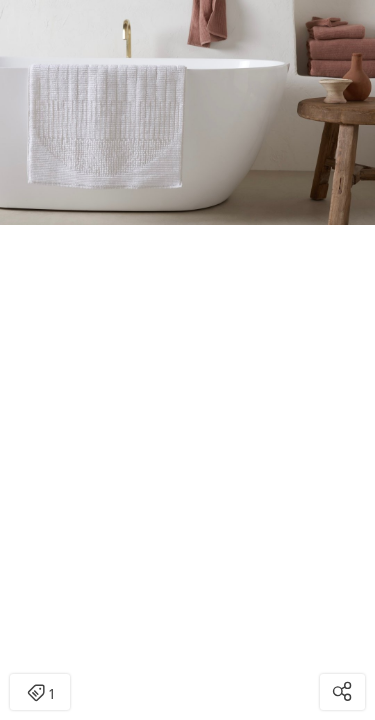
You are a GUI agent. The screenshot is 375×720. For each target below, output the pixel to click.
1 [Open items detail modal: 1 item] (40, 694)
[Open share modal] (342, 692)
